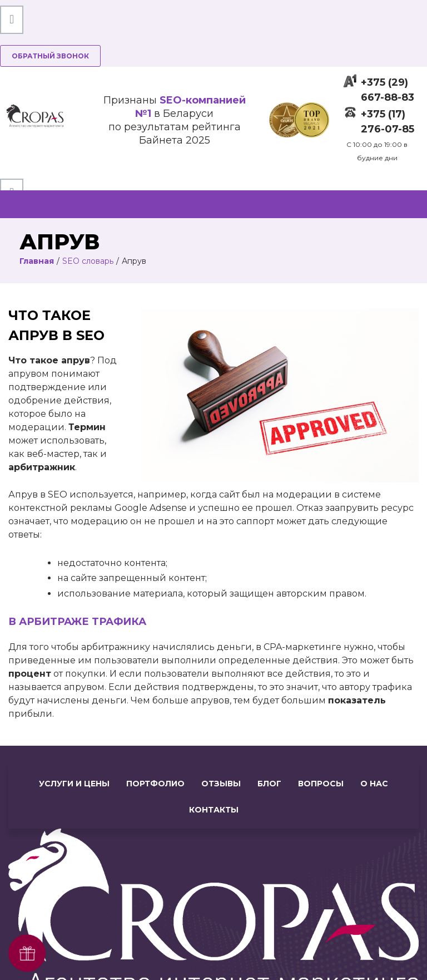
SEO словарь (88, 261)
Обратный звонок (50, 56)
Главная (37, 261)
